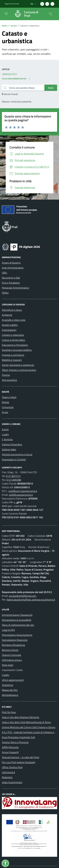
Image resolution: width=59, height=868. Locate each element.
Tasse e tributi (9, 397)
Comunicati (8, 407)
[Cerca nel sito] (51, 14)
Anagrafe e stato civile (14, 320)
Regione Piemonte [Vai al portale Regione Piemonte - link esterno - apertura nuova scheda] (12, 4)
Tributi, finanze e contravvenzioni (19, 370)
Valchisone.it (8, 772)
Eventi (5, 429)
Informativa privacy (12, 660)
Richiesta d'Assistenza (13, 645)
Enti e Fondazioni (11, 283)
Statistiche (8, 685)
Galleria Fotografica (12, 444)
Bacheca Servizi (10, 650)
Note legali (8, 665)
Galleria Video (9, 449)
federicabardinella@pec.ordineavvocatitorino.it (31, 600)
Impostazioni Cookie (12, 670)
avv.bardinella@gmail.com (22, 596)
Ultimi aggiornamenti (13, 680)
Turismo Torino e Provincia (15, 742)
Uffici (4, 273)
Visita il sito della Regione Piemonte (21, 717)
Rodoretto (7, 777)
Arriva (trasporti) (10, 752)
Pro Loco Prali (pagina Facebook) (19, 762)
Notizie (6, 402)
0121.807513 (13, 476)
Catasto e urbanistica (13, 335)
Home (5, 26)
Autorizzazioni (9, 330)
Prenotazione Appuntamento (17, 635)
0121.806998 (14, 480)
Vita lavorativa (9, 380)
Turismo (6, 375)
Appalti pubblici (10, 325)
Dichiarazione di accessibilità (17, 620)
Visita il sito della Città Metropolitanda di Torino (26, 722)
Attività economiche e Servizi (17, 454)
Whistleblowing (10, 695)
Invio (51, 88)
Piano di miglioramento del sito (18, 625)
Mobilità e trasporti (12, 360)
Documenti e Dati (11, 278)
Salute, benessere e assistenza (18, 365)
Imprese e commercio (13, 355)
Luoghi (5, 434)
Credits (6, 675)
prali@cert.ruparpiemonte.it (23, 491)
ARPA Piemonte (10, 747)
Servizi (14, 26)
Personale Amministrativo (15, 288)
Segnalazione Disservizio (15, 640)
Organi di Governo (11, 263)
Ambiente (7, 315)
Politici (5, 293)
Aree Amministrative (13, 268)
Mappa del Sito (10, 690)
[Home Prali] (28, 14)
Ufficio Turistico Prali (12, 767)
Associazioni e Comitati (14, 459)
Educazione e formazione (15, 345)
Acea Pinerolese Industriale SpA (18, 737)
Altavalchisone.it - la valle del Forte (21, 757)
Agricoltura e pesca (12, 310)
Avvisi (5, 412)
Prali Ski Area (9, 712)
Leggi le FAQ (8, 630)
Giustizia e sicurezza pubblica (17, 350)
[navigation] (6, 14)
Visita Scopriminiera (12, 782)
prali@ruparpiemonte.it (21, 495)
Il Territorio (7, 439)
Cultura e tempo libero (13, 340)
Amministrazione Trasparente (17, 615)
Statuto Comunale (11, 655)
